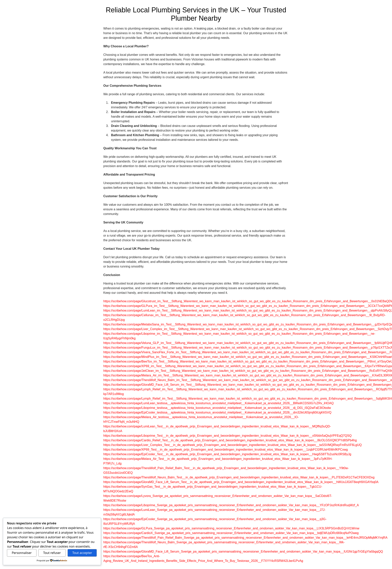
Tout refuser (52, 553)
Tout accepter (82, 553)
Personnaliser (22, 553)
